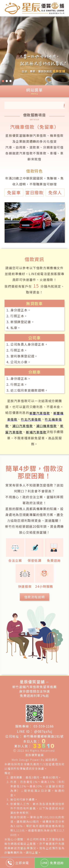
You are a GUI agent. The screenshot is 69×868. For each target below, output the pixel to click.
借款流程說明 (35, 597)
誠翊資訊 (51, 760)
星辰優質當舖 (35, 755)
